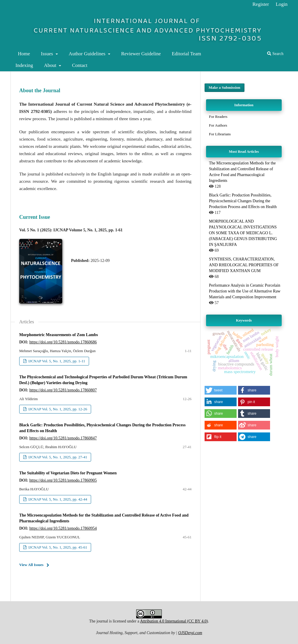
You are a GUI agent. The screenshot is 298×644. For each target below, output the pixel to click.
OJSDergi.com (190, 633)
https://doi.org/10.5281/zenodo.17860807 (63, 390)
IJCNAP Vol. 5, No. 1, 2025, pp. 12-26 (57, 409)
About (51, 65)
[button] (221, 390)
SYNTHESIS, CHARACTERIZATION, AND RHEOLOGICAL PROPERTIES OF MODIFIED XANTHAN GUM (244, 265)
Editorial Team (186, 54)
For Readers (218, 117)
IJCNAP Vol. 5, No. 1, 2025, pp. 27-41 (57, 457)
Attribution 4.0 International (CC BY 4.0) (174, 621)
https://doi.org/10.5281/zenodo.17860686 (63, 342)
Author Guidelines (88, 54)
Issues (48, 54)
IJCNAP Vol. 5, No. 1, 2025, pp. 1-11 (56, 361)
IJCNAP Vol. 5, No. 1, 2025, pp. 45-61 (57, 547)
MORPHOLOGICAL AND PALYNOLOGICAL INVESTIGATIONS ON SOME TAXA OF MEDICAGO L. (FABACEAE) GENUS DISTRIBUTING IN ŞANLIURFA (243, 233)
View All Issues (31, 565)
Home (24, 54)
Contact (80, 65)
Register (261, 4)
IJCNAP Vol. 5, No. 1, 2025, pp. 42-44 (57, 499)
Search (275, 54)
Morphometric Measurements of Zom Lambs (58, 335)
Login (282, 4)
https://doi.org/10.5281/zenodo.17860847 (63, 438)
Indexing (24, 65)
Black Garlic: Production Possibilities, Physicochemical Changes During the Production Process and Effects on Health (243, 201)
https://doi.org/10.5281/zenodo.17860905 (63, 480)
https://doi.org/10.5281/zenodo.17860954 (63, 528)
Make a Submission (225, 87)
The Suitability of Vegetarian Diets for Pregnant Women (68, 473)
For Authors (218, 125)
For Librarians (220, 134)
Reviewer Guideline (141, 54)
